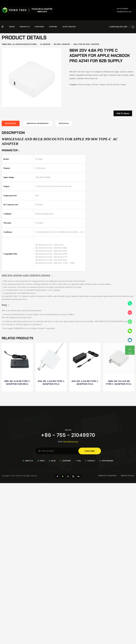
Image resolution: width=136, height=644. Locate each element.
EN (121, 27)
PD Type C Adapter (99, 85)
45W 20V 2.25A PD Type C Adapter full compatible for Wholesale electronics (51, 383)
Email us (130, 314)
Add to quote (123, 113)
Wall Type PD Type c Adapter (116, 85)
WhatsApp (130, 323)
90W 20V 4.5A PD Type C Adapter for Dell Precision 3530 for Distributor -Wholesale (17, 383)
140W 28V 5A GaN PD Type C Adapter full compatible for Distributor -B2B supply (119, 383)
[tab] (11, 123)
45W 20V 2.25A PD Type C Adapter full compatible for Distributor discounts (85, 383)
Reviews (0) (64, 123)
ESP (125, 27)
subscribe (90, 451)
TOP (130, 351)
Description (11, 123)
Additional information (37, 123)
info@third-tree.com (124, 12)
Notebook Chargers (85, 85)
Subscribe (130, 341)
